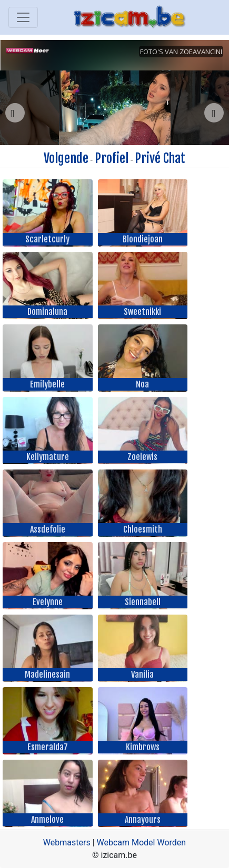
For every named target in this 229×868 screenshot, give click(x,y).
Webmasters (67, 843)
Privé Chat (160, 158)
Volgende (66, 158)
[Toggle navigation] (23, 17)
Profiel (112, 158)
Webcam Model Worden (142, 843)
